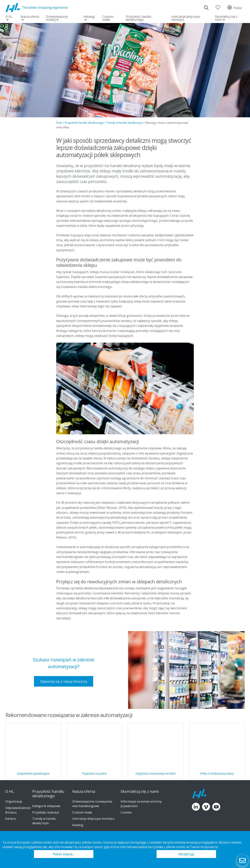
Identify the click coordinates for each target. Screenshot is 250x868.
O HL (9, 17)
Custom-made (108, 18)
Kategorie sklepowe (46, 806)
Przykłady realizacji (46, 812)
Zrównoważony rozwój (57, 18)
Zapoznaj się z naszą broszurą (64, 681)
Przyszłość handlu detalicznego (139, 18)
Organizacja (14, 801)
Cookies (126, 812)
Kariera (10, 819)
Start (59, 123)
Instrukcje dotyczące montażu (186, 18)
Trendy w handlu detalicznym (124, 123)
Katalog (89, 17)
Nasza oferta (30, 17)
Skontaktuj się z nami (226, 18)
